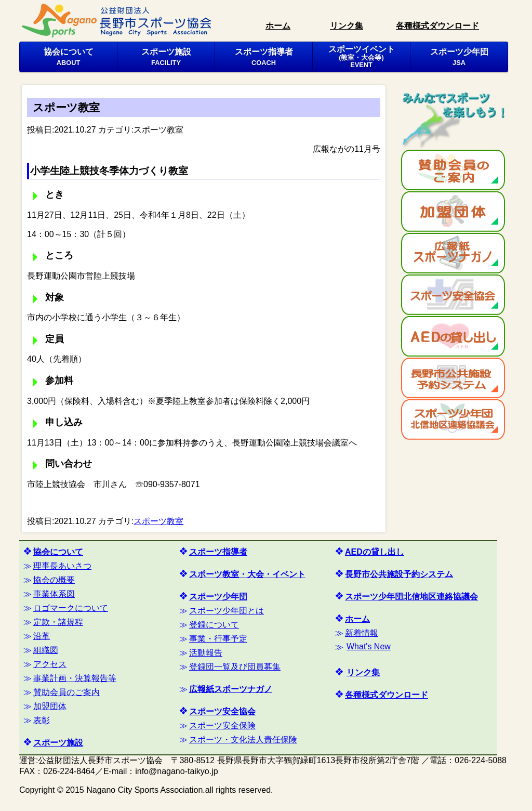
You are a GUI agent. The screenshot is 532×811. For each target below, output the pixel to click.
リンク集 (347, 26)
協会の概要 (54, 580)
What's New (369, 646)
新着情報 (362, 633)
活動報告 (206, 653)
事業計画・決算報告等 (75, 678)
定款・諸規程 (58, 622)
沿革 (42, 636)
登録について (214, 625)
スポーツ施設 (166, 57)
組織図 (46, 650)
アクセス (50, 664)
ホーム (278, 26)
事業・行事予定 (218, 639)
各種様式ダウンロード (437, 26)
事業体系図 (54, 594)
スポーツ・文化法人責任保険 (243, 740)
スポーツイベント (362, 57)
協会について (69, 57)
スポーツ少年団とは (227, 611)
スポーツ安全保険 (222, 725)
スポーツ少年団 (459, 57)
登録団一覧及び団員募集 (235, 667)
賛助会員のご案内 (66, 692)
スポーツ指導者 (264, 57)
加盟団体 (50, 706)
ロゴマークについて (71, 608)
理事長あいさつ (62, 566)
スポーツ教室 (158, 130)
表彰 (42, 720)
